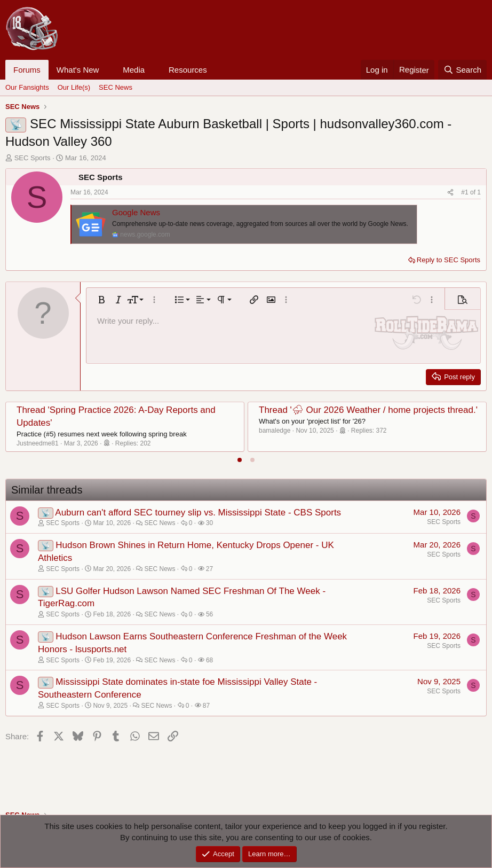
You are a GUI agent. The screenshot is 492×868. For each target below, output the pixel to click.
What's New (78, 70)
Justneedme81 (38, 443)
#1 (466, 192)
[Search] (462, 70)
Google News (136, 212)
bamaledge (275, 431)
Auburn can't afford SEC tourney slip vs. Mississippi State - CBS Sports (198, 513)
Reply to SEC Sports (449, 260)
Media (134, 70)
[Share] (450, 193)
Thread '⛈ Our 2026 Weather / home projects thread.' (368, 410)
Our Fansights (27, 87)
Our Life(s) (74, 87)
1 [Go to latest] (479, 192)
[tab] (240, 460)
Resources (188, 70)
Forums (27, 70)
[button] (107, 70)
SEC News (116, 87)
